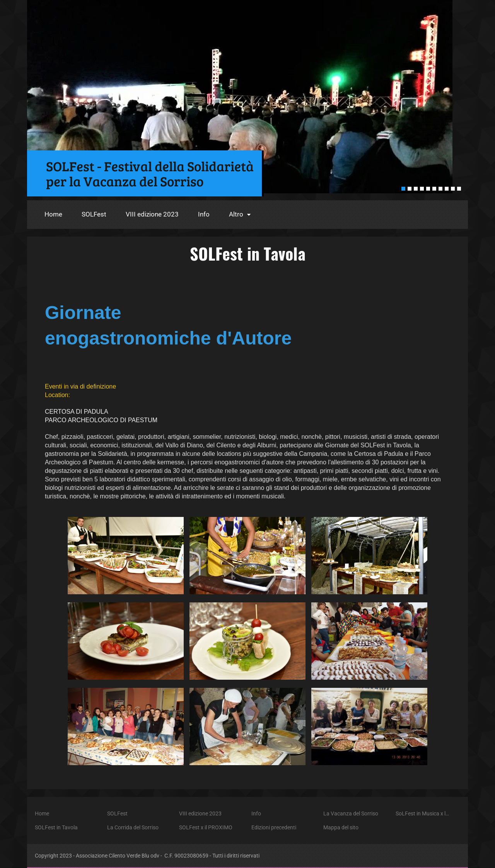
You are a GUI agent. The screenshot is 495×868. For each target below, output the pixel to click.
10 (459, 189)
